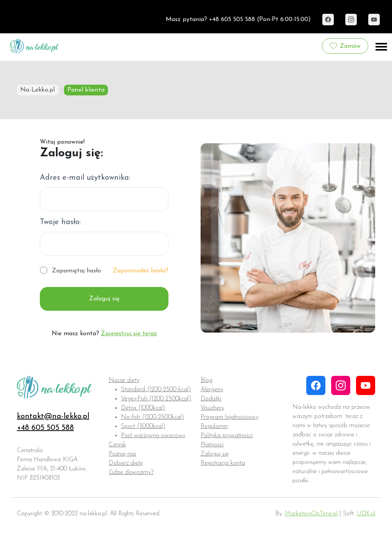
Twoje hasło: (60, 222)
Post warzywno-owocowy (153, 436)
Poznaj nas (122, 454)
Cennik (117, 445)
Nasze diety (124, 380)
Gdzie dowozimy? (131, 472)
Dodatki (211, 399)
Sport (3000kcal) (143, 426)
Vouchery (212, 408)
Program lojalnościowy (229, 417)
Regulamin (214, 426)
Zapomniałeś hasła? (141, 271)
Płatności (212, 445)
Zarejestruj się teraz (129, 334)
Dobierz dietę (126, 463)
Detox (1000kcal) (143, 408)
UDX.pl (366, 514)
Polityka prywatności (227, 436)
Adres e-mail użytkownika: (85, 178)
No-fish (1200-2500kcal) (153, 417)
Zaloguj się (104, 299)
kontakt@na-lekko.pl (53, 416)
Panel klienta (86, 90)
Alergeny (212, 390)
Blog (207, 380)
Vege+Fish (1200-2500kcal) (156, 399)
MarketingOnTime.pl (311, 514)
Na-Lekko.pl (38, 90)
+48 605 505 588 (45, 428)
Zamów (345, 46)
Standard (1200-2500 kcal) (156, 390)
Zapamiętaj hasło (77, 271)
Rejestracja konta (223, 463)
